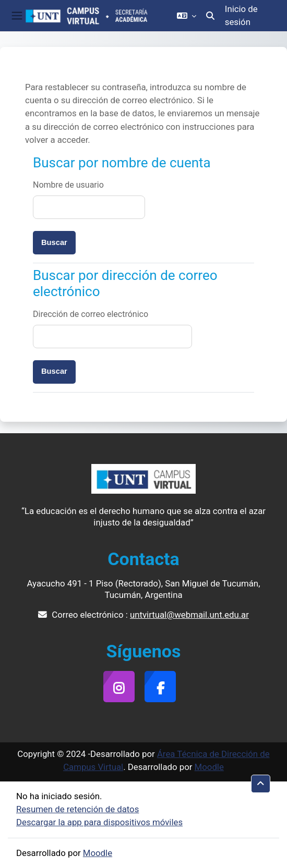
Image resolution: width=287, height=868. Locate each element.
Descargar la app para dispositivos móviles (99, 822)
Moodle (209, 767)
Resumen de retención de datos (77, 809)
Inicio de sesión (241, 15)
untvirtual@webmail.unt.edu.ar (189, 615)
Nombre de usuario (68, 185)
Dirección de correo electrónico (91, 314)
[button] (187, 16)
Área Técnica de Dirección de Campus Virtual (166, 760)
